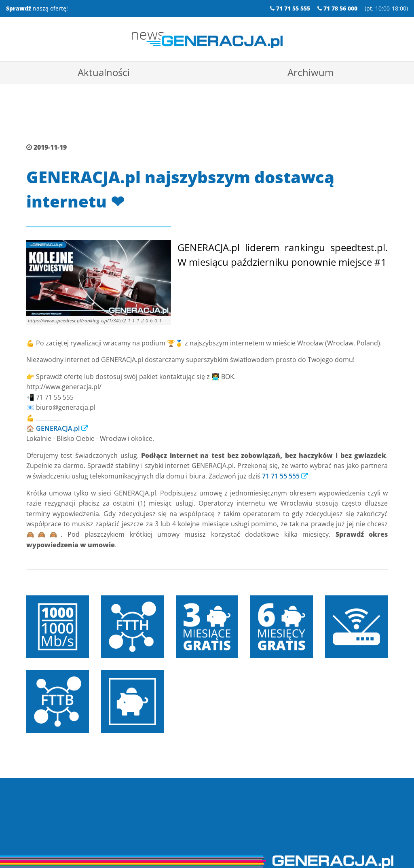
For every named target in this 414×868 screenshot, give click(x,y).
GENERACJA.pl (58, 406)
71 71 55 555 (281, 453)
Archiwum (310, 72)
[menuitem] (103, 72)
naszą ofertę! (37, 8)
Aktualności (104, 72)
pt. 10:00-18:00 (386, 8)
